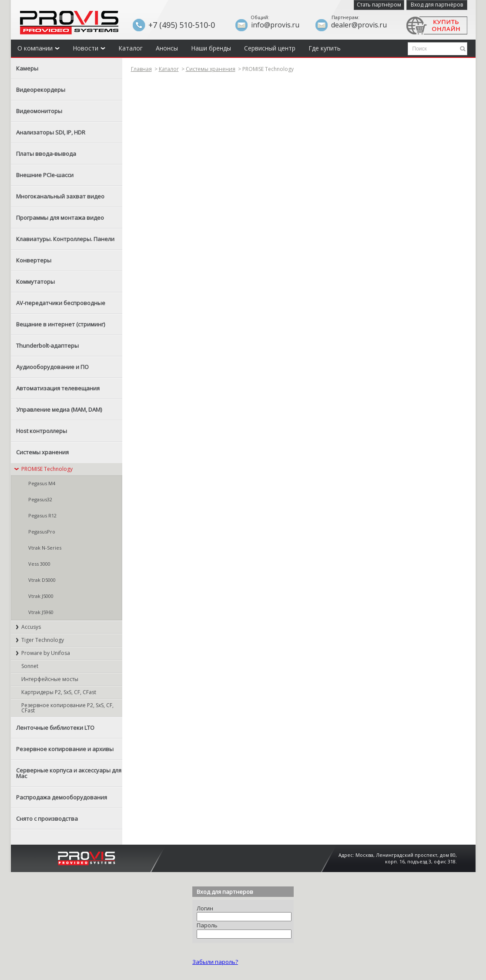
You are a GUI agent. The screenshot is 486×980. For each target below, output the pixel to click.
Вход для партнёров (437, 5)
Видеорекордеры (41, 90)
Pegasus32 (40, 499)
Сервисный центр (270, 48)
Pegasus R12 (42, 515)
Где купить (325, 48)
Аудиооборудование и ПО (52, 367)
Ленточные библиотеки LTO (55, 728)
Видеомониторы (39, 111)
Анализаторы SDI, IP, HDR (51, 132)
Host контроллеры (42, 431)
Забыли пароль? (215, 962)
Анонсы (167, 48)
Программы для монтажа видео (60, 218)
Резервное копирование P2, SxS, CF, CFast (67, 708)
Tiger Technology (43, 640)
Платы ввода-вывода (46, 154)
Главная (141, 69)
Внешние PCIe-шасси (45, 175)
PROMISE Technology (47, 469)
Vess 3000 (39, 564)
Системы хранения (42, 452)
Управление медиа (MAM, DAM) (59, 409)
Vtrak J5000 (41, 596)
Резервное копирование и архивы (65, 749)
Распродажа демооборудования (62, 797)
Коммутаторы (35, 282)
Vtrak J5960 (41, 612)
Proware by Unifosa (46, 653)
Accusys (31, 627)
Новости (89, 48)
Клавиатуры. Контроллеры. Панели (65, 239)
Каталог (131, 48)
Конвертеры (34, 260)
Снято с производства (47, 819)
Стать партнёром (379, 5)
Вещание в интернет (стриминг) (60, 324)
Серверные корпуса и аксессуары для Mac (69, 773)
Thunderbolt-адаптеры (47, 346)
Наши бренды (211, 48)
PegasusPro (42, 532)
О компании (39, 48)
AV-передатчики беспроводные (61, 303)
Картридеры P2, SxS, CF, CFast (59, 692)
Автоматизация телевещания (58, 388)
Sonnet (30, 666)
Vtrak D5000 (42, 580)
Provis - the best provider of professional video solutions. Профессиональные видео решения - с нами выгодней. (69, 23)
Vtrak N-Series (45, 548)
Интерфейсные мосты (50, 679)
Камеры (27, 68)
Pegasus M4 (42, 483)
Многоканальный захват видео (60, 196)
